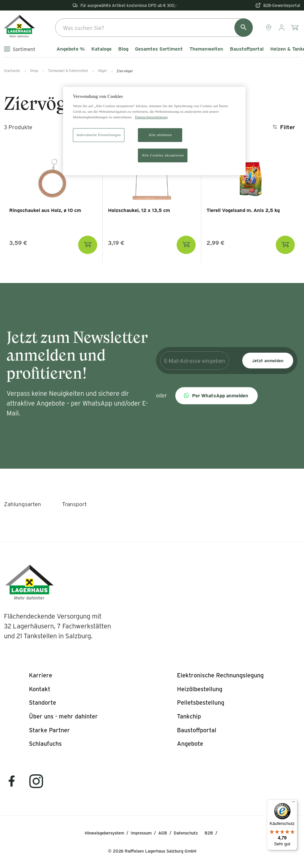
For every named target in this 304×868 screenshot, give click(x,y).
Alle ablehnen (160, 135)
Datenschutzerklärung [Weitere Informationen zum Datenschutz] (151, 117)
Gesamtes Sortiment (159, 49)
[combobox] (154, 28)
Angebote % (71, 49)
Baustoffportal (247, 49)
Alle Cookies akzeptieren (163, 155)
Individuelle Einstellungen (99, 135)
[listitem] (41, 675)
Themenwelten (206, 49)
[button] (217, 396)
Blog (123, 49)
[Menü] (293, 803)
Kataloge (101, 49)
